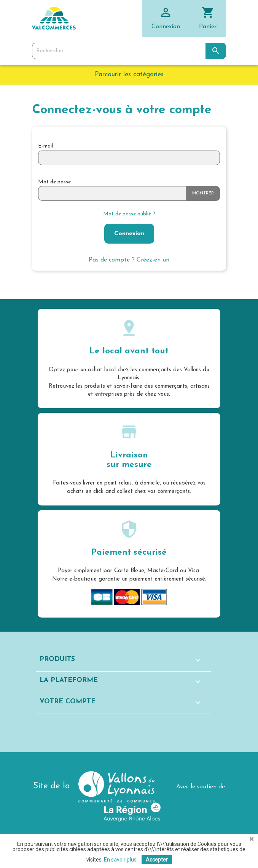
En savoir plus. (121, 860)
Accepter (157, 860)
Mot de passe (54, 182)
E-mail (45, 146)
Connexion (129, 234)
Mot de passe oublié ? (129, 214)
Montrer (203, 193)
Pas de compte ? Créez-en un (129, 260)
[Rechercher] (129, 51)
